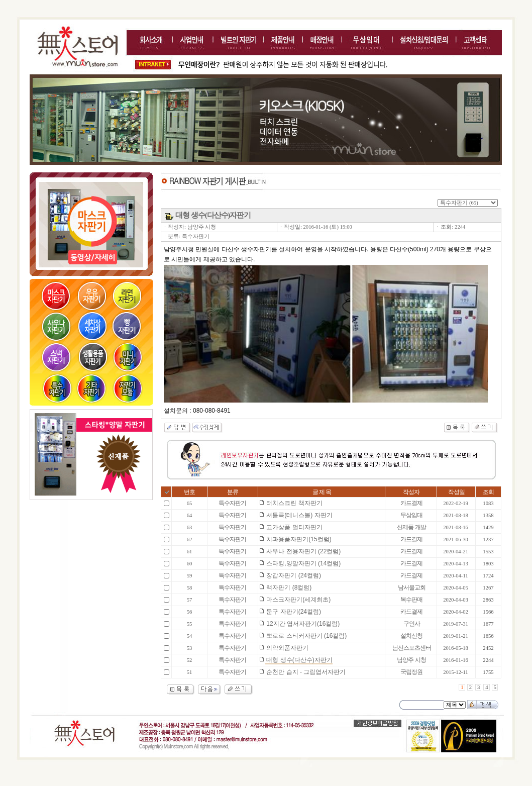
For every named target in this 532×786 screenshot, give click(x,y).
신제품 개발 (411, 527)
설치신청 (411, 636)
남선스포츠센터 (412, 648)
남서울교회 (412, 587)
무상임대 (411, 515)
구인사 (412, 624)
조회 (488, 492)
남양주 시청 (411, 660)
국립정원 (411, 672)
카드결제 (411, 503)
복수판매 (411, 600)
